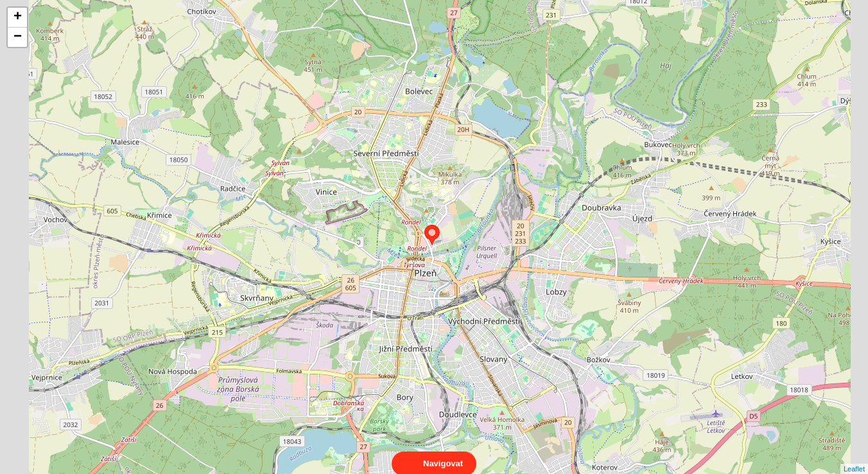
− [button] (18, 37)
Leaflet (854, 457)
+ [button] (18, 17)
